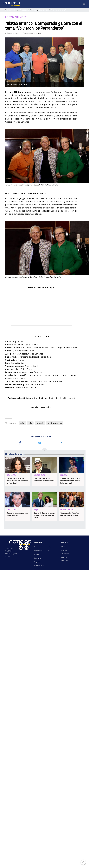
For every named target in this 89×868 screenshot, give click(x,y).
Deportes (37, 562)
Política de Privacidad (64, 559)
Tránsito (64, 547)
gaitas (22, 423)
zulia (30, 423)
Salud (49, 547)
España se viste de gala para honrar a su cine (17, 514)
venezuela (40, 423)
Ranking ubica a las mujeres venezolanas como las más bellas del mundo (70, 481)
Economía (37, 558)
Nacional (37, 547)
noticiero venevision (55, 423)
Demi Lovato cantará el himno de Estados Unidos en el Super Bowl (17, 481)
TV (48, 551)
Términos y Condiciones (65, 552)
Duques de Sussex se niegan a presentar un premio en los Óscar (44, 515)
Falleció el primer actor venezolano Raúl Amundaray (44, 479)
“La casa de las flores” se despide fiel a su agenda (70, 514)
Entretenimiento (10, 10)
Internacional (38, 551)
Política (37, 554)
